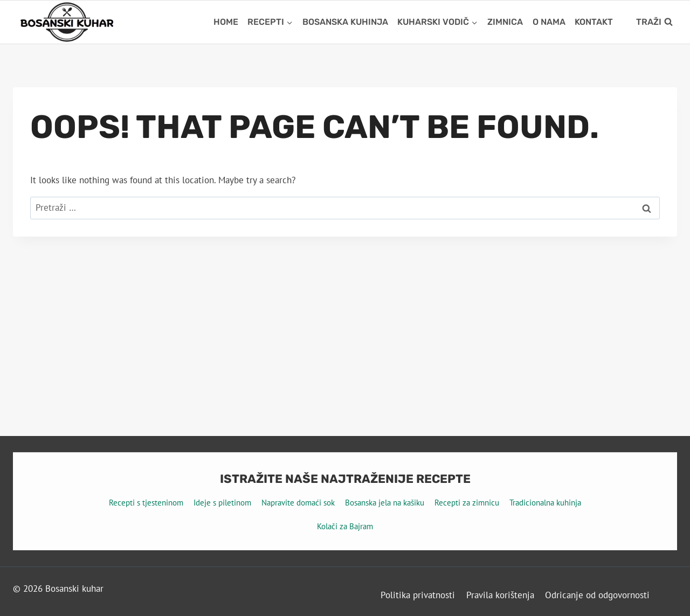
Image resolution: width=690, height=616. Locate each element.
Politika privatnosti (418, 595)
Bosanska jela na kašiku (385, 503)
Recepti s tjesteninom (146, 503)
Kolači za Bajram (345, 526)
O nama (549, 22)
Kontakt (594, 22)
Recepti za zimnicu (467, 503)
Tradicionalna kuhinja (545, 503)
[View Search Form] (654, 22)
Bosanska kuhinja (345, 22)
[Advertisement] (345, 317)
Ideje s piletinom (222, 503)
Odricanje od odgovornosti (597, 595)
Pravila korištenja (500, 595)
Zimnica (505, 22)
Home (226, 22)
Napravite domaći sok (298, 503)
